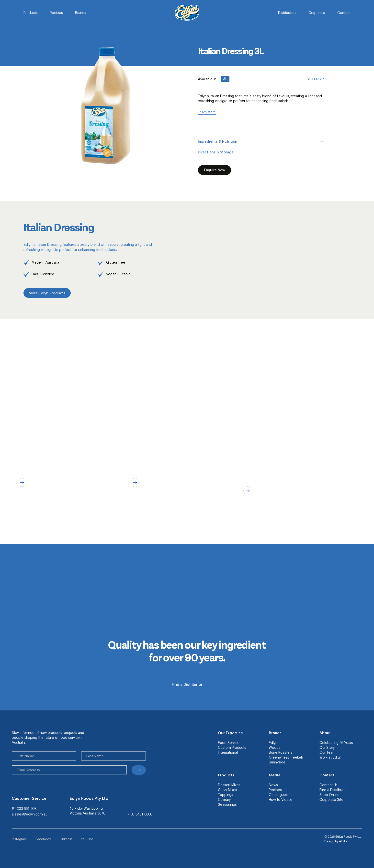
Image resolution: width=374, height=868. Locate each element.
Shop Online (329, 794)
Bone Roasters (281, 752)
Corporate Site (331, 799)
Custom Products (232, 747)
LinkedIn (66, 839)
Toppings (226, 794)
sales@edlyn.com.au (31, 814)
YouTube (87, 839)
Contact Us (329, 785)
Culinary (224, 799)
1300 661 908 (26, 808)
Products (31, 12)
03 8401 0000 (141, 814)
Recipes (56, 12)
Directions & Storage (261, 152)
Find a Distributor (333, 790)
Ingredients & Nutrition (261, 141)
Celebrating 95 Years (336, 742)
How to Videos (281, 799)
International (228, 752)
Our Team (328, 752)
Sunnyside (277, 762)
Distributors (287, 12)
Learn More (207, 112)
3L (225, 79)
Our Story (327, 747)
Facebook (43, 839)
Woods (275, 747)
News (273, 785)
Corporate (317, 12)
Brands (81, 12)
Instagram (19, 839)
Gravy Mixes (227, 790)
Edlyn (273, 742)
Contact (344, 12)
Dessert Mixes (229, 785)
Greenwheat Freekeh (286, 757)
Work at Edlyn (330, 757)
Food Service (229, 742)
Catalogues (278, 794)
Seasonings (227, 804)
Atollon (344, 841)
